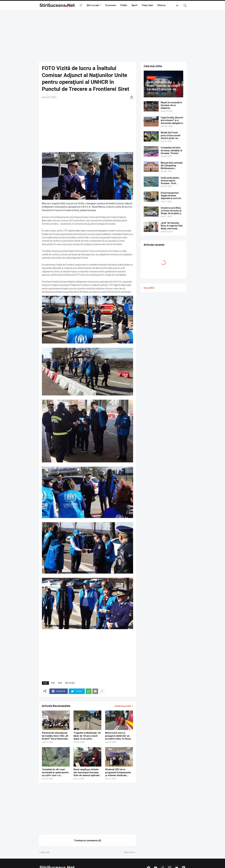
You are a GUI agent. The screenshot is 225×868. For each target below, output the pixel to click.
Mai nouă (45, 852)
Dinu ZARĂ (149, 288)
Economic (111, 5)
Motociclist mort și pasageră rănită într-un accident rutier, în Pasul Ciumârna (118, 736)
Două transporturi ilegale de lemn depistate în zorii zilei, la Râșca (172, 196)
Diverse (162, 5)
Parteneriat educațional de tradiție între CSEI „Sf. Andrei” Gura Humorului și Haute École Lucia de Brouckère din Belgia (55, 736)
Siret (60, 683)
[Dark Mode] (178, 5)
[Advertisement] (113, 36)
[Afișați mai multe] (102, 691)
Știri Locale (93, 5)
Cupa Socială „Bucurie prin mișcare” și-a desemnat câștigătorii (172, 120)
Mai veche (129, 852)
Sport (134, 5)
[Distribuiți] (131, 97)
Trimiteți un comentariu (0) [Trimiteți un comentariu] (87, 841)
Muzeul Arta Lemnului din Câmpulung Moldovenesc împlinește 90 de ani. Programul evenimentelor (172, 166)
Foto (53, 683)
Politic (124, 5)
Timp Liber (147, 5)
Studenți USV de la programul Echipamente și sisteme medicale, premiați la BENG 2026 (118, 773)
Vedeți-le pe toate (123, 706)
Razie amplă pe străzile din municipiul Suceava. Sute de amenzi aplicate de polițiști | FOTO (87, 773)
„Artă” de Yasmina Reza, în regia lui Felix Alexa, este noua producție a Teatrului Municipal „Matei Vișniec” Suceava (172, 226)
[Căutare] (184, 5)
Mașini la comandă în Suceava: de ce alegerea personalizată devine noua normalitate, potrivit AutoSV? (171, 105)
